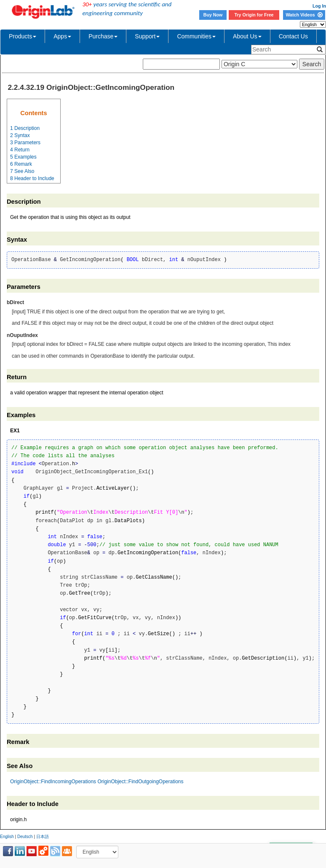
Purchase (103, 36)
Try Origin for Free (254, 15)
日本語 (43, 837)
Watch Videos (304, 15)
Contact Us (293, 36)
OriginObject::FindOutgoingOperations (140, 782)
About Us (247, 36)
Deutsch (25, 837)
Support (147, 36)
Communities (196, 36)
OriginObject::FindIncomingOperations (53, 782)
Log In (319, 6)
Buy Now (213, 15)
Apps (62, 36)
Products (23, 36)
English (7, 837)
